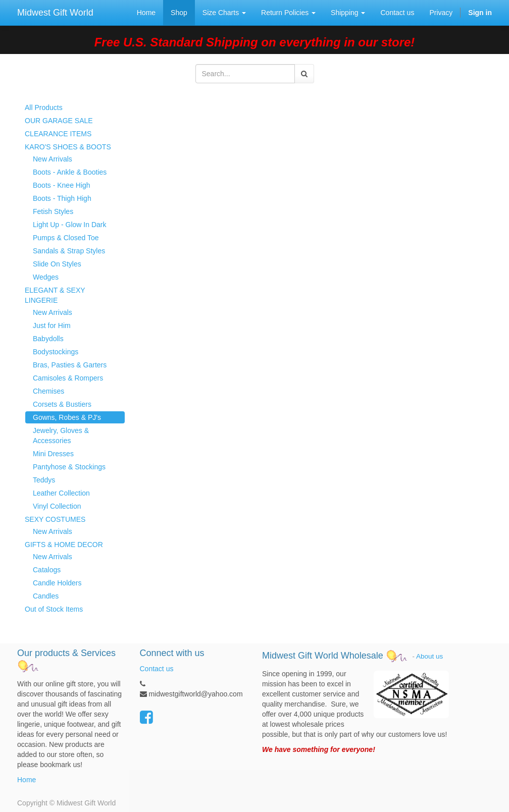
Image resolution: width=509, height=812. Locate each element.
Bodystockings (56, 352)
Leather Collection (61, 493)
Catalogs (47, 570)
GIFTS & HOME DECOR (64, 545)
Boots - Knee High (62, 185)
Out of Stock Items (54, 609)
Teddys (44, 480)
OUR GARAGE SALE (59, 121)
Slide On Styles (57, 264)
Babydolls (48, 339)
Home (27, 780)
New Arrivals (53, 159)
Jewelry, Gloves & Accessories (61, 436)
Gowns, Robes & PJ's (67, 417)
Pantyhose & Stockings (69, 467)
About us (429, 656)
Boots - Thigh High (62, 198)
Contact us (157, 669)
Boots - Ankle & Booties (70, 172)
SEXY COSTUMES (55, 519)
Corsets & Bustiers (62, 404)
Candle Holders (57, 583)
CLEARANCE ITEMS (58, 134)
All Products (44, 107)
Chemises (48, 391)
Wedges (46, 277)
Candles (46, 596)
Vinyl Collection (57, 506)
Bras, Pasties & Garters (70, 365)
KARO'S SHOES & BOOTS (68, 147)
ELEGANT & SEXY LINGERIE (55, 295)
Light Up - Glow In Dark (70, 225)
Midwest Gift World (55, 13)
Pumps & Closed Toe (66, 238)
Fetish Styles (53, 211)
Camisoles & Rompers (68, 378)
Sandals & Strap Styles (69, 251)
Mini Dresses (53, 454)
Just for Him (52, 326)
